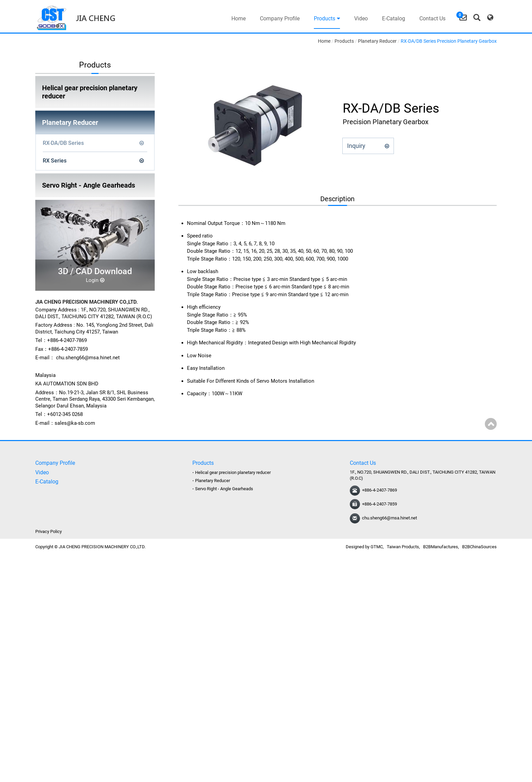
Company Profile (280, 18)
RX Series (55, 161)
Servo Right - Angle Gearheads (89, 185)
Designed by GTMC (364, 547)
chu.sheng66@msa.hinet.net (88, 358)
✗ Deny (8, 582)
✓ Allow (9, 575)
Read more (15, 626)
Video (361, 18)
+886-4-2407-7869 (379, 490)
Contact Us (432, 18)
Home (239, 18)
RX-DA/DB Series (63, 143)
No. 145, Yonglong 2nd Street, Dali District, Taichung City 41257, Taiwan (94, 328)
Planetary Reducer (70, 122)
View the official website (58, 626)
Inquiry (368, 146)
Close (7, 560)
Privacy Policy (49, 531)
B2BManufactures (441, 547)
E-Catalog (394, 18)
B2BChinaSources (479, 547)
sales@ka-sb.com (75, 423)
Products (327, 18)
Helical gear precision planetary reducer (90, 92)
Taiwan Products (403, 547)
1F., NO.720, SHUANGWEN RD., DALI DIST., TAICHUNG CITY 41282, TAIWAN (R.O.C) (94, 313)
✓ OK (185, 778)
